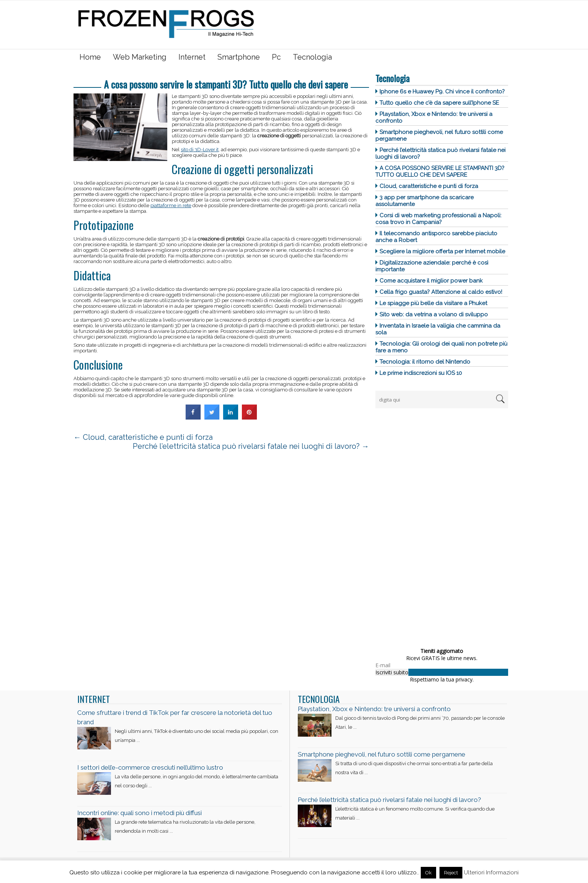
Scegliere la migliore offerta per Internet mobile (442, 251)
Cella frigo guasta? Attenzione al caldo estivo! (441, 292)
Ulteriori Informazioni (491, 872)
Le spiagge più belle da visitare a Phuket (433, 303)
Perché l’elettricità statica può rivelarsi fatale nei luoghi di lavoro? (251, 446)
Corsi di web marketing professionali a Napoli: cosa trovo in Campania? (438, 219)
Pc (276, 57)
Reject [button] (451, 873)
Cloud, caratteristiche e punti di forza (429, 186)
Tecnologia (312, 57)
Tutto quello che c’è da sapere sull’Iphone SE (439, 103)
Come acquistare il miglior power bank (431, 281)
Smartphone (239, 57)
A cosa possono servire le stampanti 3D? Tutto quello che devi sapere (440, 171)
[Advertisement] (432, 526)
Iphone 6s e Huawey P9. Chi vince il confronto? (442, 92)
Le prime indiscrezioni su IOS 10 (421, 373)
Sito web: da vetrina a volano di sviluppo (434, 314)
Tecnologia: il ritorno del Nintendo (425, 362)
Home (90, 57)
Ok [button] (428, 873)
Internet (192, 57)
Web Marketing (140, 57)
